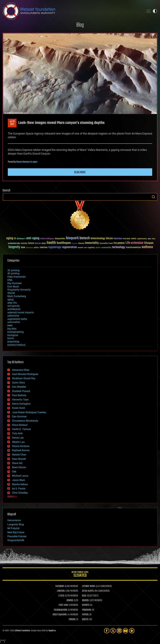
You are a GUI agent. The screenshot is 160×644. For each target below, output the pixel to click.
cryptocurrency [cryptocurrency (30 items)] (142, 239)
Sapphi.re (52, 631)
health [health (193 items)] (51, 243)
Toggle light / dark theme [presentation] (155, 11)
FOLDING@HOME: (61, 610)
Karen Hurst (19, 408)
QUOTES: (85, 620)
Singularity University (19, 290)
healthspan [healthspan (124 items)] (64, 243)
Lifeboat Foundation (22, 631)
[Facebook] (107, 631)
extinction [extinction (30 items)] (24, 244)
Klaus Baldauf (20, 425)
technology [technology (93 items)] (119, 247)
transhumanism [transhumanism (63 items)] (133, 247)
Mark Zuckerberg (17, 296)
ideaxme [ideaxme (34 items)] (81, 244)
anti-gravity (14, 306)
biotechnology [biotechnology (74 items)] (98, 239)
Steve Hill (17, 463)
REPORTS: (86, 605)
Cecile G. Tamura (21, 429)
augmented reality (17, 319)
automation (14, 322)
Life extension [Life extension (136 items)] (134, 243)
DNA (10, 280)
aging (10, 299)
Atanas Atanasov (23, 162)
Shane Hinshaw (21, 446)
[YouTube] (125, 631)
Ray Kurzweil (14, 283)
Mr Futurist (13, 528)
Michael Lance (20, 476)
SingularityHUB (16, 540)
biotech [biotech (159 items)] (85, 238)
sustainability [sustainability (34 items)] (106, 248)
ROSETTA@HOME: (60, 615)
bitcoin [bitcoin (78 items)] (109, 239)
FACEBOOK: (60, 586)
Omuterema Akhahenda (25, 421)
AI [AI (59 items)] (15, 239)
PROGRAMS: (87, 610)
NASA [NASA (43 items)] (23, 248)
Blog (80, 25)
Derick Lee (18, 438)
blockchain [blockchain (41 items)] (118, 239)
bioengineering (15, 332)
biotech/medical (16, 345)
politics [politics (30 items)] (36, 248)
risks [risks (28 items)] (85, 248)
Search (153, 197)
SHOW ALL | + (12, 497)
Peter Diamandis (16, 277)
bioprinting (13, 342)
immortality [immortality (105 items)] (92, 243)
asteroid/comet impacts (21, 312)
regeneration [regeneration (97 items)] (69, 247)
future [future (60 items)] (31, 243)
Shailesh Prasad (21, 391)
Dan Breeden (19, 387)
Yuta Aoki (17, 433)
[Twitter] (113, 631)
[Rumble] (132, 631)
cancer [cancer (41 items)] (134, 239)
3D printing (13, 270)
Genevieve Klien (21, 370)
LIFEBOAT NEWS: (89, 586)
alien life (12, 303)
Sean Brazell (19, 459)
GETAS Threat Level (80, 575)
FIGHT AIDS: (63, 605)
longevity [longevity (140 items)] (14, 247)
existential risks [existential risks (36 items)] (14, 244)
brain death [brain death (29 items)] (127, 239)
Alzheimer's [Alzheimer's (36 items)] (21, 239)
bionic (11, 338)
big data (12, 329)
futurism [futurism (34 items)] (38, 244)
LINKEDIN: (61, 591)
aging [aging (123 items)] (10, 238)
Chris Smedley (20, 493)
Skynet (11, 293)
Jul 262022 (12, 123)
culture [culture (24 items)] (149, 239)
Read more (80, 172)
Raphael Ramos (21, 450)
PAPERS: (85, 615)
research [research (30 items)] (80, 248)
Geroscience (14, 520)
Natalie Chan (19, 455)
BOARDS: (86, 601)
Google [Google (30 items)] (44, 244)
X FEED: (61, 596)
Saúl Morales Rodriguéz (25, 374)
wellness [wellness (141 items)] (147, 247)
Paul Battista (19, 395)
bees (10, 325)
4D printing (13, 273)
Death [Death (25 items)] (154, 239)
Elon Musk (13, 287)
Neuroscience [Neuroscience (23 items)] (30, 248)
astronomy (13, 316)
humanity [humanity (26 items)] (74, 244)
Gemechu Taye (20, 400)
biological (13, 335)
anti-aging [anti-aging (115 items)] (33, 238)
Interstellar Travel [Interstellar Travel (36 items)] (106, 244)
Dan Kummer (19, 417)
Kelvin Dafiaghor (21, 404)
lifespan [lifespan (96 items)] (149, 243)
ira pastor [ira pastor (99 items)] (119, 243)
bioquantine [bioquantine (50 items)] (60, 239)
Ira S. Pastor (19, 489)
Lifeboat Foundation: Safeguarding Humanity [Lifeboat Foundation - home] (72, 11)
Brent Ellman (19, 467)
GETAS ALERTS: (88, 591)
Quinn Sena (18, 383)
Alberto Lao (18, 442)
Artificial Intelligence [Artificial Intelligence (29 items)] (47, 239)
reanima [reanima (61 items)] (44, 247)
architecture (14, 309)
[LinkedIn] (119, 631)
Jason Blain (19, 480)
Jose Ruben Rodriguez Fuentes (29, 412)
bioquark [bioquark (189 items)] (72, 238)
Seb (14, 472)
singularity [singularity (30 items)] (91, 248)
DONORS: (70, 601)
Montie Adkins (20, 484)
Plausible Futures (17, 536)
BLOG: (84, 596)
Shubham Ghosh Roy (24, 378)
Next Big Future (16, 532)
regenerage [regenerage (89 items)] (55, 247)
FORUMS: (72, 620)
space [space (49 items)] (98, 247)
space (35, 162)
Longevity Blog (16, 524)
